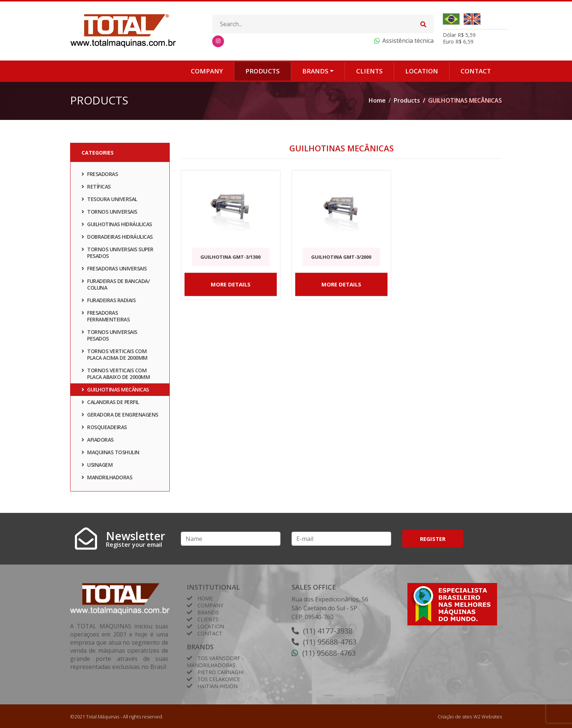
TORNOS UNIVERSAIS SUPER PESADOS (118, 254)
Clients (369, 71)
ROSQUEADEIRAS (104, 428)
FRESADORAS (100, 175)
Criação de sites (455, 717)
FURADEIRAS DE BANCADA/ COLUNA (116, 285)
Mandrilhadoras (107, 478)
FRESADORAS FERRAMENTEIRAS (106, 317)
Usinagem (97, 466)
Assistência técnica (408, 41)
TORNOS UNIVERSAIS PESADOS (109, 336)
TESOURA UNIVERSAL (109, 200)
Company (207, 71)
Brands (315, 71)
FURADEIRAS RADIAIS (108, 301)
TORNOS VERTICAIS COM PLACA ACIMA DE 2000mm (115, 356)
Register (433, 539)
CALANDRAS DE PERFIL (110, 403)
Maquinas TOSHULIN (111, 453)
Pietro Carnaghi (220, 672)
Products (263, 71)
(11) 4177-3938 (328, 631)
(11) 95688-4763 (330, 642)
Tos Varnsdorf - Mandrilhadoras (215, 662)
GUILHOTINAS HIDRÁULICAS (117, 225)
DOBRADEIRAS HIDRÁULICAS (117, 238)
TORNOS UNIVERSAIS (109, 213)
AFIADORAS (98, 441)
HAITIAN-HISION (218, 686)
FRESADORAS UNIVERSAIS (114, 270)
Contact (476, 71)
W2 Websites (488, 717)
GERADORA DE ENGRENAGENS (120, 416)
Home (377, 100)
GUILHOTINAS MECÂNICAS (115, 391)
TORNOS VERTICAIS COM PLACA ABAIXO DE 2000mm (116, 375)
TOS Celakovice (219, 679)
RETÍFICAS (96, 188)
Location (422, 71)
